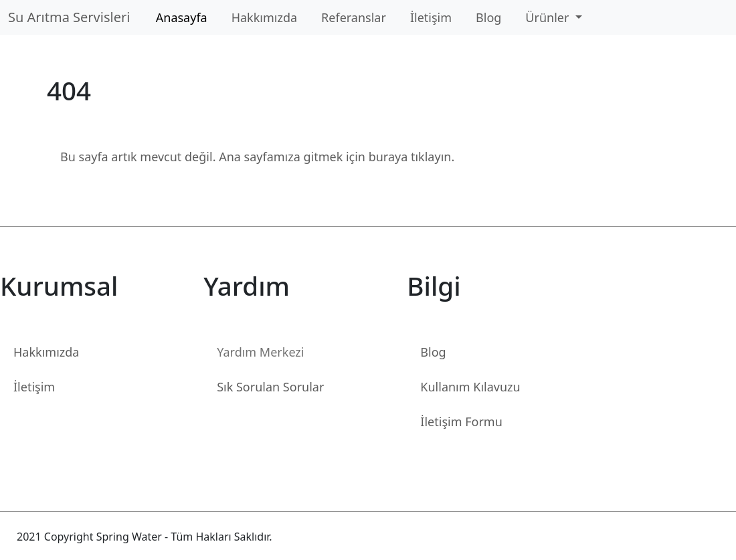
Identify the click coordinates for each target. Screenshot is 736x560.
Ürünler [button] (549, 17)
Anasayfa (182, 17)
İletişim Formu (461, 422)
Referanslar (354, 17)
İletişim (431, 17)
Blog (488, 17)
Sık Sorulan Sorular (270, 387)
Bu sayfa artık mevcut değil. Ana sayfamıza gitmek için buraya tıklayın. (257, 157)
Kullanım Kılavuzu (470, 387)
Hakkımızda (264, 17)
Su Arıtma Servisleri (73, 17)
